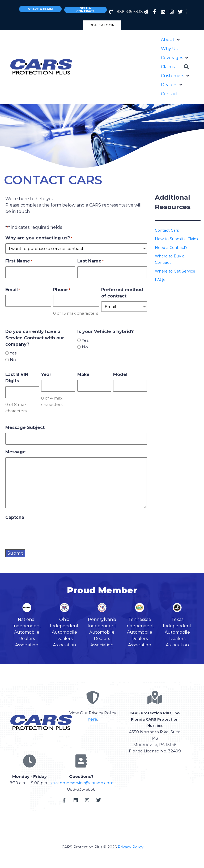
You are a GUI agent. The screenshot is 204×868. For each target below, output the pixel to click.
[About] (171, 40)
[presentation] (46, 533)
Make (83, 374)
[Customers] (176, 76)
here (92, 719)
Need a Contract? (171, 248)
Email (13, 290)
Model (120, 374)
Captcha (15, 517)
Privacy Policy (131, 847)
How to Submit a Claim (176, 239)
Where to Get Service (175, 271)
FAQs (160, 280)
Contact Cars (167, 230)
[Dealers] (172, 85)
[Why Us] (169, 49)
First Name (19, 261)
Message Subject (25, 428)
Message (16, 452)
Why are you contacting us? (39, 238)
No (13, 360)
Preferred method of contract (122, 293)
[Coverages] (175, 58)
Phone (61, 290)
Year (46, 374)
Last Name (90, 261)
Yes (13, 353)
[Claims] (168, 67)
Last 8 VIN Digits (17, 378)
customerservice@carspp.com (82, 783)
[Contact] (169, 94)
